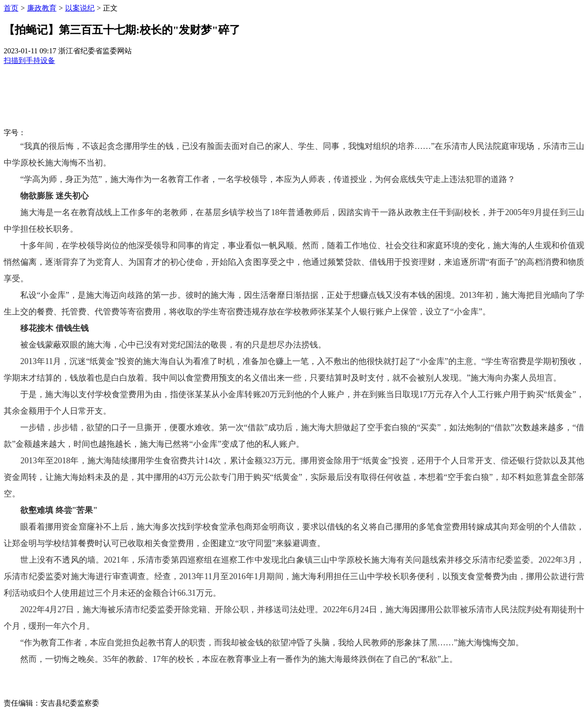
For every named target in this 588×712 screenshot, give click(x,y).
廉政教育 (42, 8)
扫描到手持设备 (29, 60)
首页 (11, 8)
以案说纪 (80, 8)
